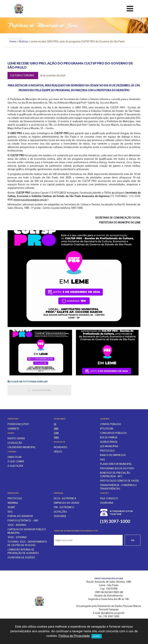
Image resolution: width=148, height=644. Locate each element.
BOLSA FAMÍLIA (109, 438)
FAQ (102, 460)
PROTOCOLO (107, 451)
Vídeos (58, 452)
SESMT (11, 507)
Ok (133, 540)
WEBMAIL (13, 503)
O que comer (16, 462)
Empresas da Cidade (67, 503)
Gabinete (13, 429)
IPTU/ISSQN (107, 429)
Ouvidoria (107, 503)
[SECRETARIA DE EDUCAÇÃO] (55, 424)
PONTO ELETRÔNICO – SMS (23, 521)
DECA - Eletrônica (65, 499)
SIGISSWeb (60, 516)
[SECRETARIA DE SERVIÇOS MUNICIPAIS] (56, 433)
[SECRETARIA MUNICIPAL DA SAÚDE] (56, 429)
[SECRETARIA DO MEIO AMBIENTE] (56, 438)
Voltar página (39, 390)
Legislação (15, 443)
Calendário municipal (22, 447)
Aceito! (97, 636)
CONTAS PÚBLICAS (111, 424)
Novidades (61, 447)
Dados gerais (16, 439)
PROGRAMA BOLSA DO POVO (117, 469)
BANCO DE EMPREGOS (113, 455)
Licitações (60, 512)
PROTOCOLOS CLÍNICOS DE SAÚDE (120, 481)
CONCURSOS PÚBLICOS (113, 433)
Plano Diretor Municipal (116, 464)
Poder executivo (18, 424)
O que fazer (15, 466)
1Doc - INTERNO (17, 525)
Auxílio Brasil (109, 442)
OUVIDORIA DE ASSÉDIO (21, 558)
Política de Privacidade (74, 636)
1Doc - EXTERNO (17, 538)
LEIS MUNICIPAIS (109, 446)
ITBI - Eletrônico (64, 507)
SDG (10, 512)
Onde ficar (15, 457)
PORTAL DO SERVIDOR (20, 516)
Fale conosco (109, 499)
